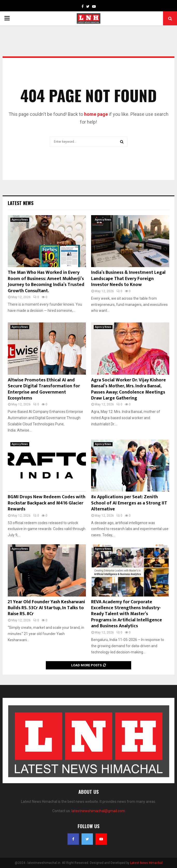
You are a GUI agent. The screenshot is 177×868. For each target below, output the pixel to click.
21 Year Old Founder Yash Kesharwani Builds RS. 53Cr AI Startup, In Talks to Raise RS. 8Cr (46, 608)
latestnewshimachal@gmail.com (98, 811)
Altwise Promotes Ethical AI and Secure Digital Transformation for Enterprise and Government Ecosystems (44, 389)
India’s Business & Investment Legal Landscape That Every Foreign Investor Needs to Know (128, 279)
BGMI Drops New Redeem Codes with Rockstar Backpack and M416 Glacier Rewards (47, 503)
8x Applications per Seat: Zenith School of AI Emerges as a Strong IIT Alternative (129, 503)
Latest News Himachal (146, 863)
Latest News (21, 203)
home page (96, 114)
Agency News (20, 220)
